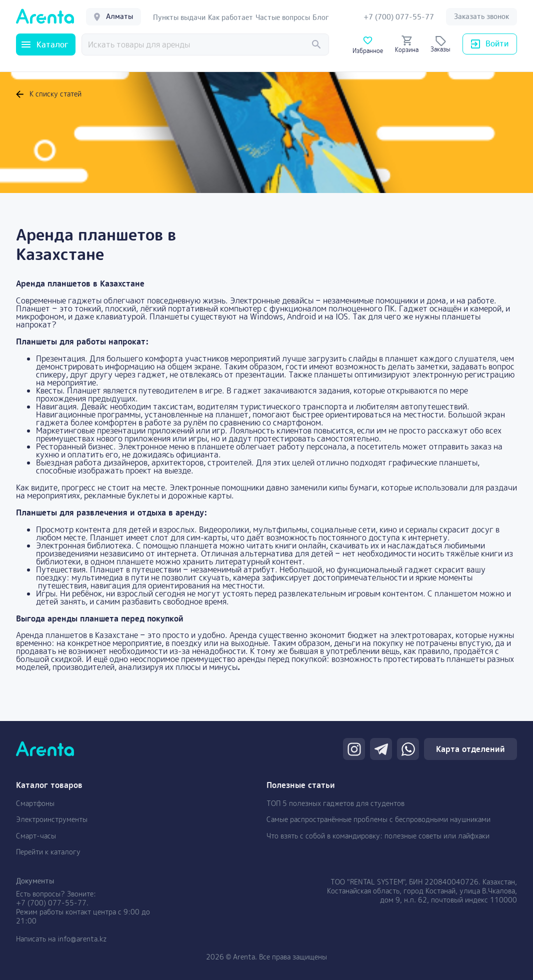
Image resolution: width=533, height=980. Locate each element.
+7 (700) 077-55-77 (51, 903)
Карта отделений (470, 749)
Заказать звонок (481, 16)
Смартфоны (35, 803)
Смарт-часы (36, 836)
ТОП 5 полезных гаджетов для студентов (335, 803)
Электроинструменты (52, 819)
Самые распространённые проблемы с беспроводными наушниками (378, 819)
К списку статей (49, 94)
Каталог (45, 44)
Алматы (113, 16)
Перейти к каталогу (48, 852)
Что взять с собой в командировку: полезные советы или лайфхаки (378, 836)
